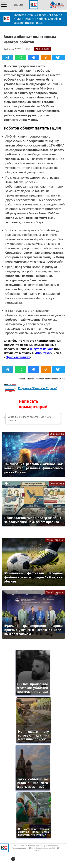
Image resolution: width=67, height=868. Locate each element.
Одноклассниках (18, 357)
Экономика (57, 434)
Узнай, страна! (55, 540)
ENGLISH (18, 5)
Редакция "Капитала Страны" (38, 388)
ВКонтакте (44, 353)
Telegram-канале (41, 349)
